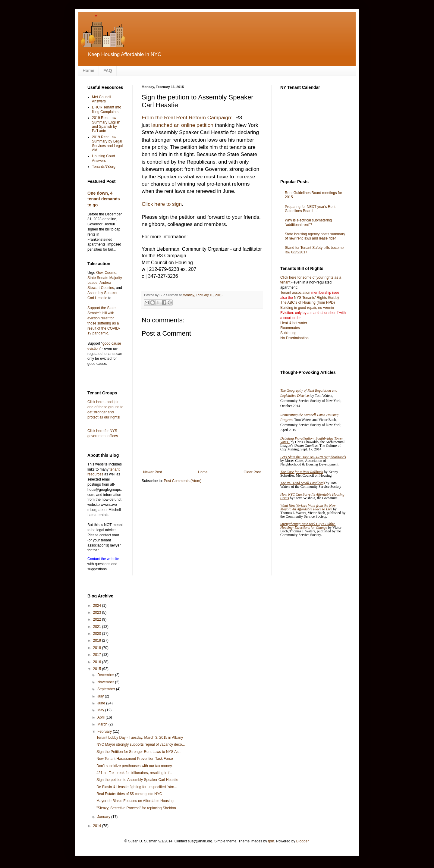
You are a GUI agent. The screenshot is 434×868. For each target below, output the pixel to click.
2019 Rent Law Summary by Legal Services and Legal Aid (107, 144)
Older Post (252, 472)
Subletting (288, 333)
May (101, 710)
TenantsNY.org (104, 167)
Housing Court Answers (104, 158)
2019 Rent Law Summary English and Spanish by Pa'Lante (106, 124)
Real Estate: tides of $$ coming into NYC (129, 794)
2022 (98, 619)
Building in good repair (298, 308)
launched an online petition (182, 125)
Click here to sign (162, 204)
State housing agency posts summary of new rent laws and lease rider (315, 236)
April (101, 717)
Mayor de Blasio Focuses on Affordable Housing (135, 801)
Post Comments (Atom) (182, 481)
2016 (98, 662)
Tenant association (295, 293)
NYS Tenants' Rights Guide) (316, 298)
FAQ (108, 71)
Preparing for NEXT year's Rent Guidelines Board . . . (310, 209)
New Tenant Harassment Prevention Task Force (135, 759)
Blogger (302, 841)
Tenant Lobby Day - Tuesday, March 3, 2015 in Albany (140, 738)
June (102, 703)
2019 (98, 641)
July (101, 696)
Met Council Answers (101, 99)
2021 (98, 627)
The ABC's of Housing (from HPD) (308, 302)
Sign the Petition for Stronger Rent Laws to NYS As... (139, 752)
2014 (98, 826)
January (104, 817)
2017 (98, 655)
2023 (98, 613)
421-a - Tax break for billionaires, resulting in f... (134, 773)
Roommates (290, 328)
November (106, 682)
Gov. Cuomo (106, 273)
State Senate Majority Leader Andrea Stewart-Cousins (105, 283)
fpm (271, 841)
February (105, 732)
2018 (98, 648)
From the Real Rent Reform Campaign (186, 118)
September (107, 689)
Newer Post (153, 472)
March (103, 724)
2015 (98, 669)
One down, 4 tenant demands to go (104, 199)
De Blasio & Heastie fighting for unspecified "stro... (137, 787)
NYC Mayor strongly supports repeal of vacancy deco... (141, 744)
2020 (98, 634)
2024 (98, 606)
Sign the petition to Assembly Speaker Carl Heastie (137, 780)
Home (88, 71)
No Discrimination (294, 338)
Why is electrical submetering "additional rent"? (308, 222)
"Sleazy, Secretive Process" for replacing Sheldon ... (138, 808)
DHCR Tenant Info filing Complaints (107, 109)
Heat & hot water (294, 323)
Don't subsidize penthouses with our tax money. (135, 766)
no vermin (326, 308)
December (106, 675)
